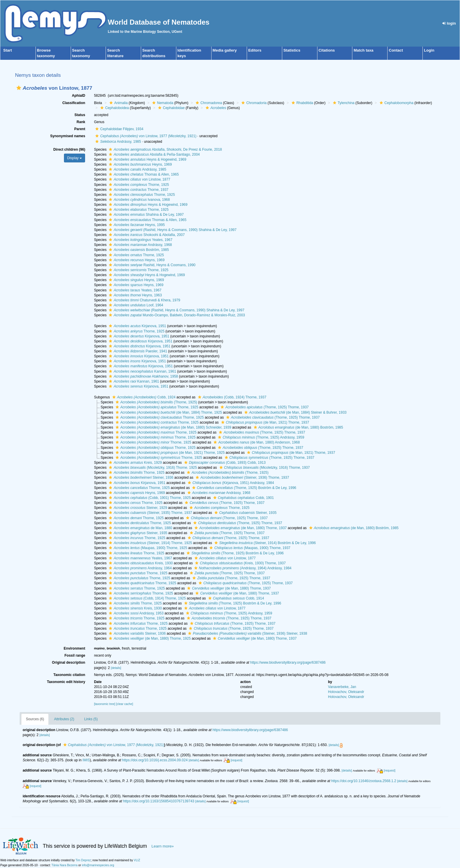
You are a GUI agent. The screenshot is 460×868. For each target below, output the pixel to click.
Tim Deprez (83, 860)
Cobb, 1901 (243, 498)
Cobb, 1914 (235, 598)
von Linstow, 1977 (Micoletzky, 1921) (145, 136)
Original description (69, 663)
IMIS (86, 760)
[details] (116, 668)
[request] (236, 760)
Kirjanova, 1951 (137, 326)
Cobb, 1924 (143, 397)
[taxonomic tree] (104, 704)
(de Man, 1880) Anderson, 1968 (256, 442)
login (449, 23)
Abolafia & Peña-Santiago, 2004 (154, 154)
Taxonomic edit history (66, 682)
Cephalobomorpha (396, 103)
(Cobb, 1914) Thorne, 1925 (147, 598)
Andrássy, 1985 (117, 142)
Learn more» (163, 846)
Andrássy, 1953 (135, 613)
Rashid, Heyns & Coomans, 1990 (151, 265)
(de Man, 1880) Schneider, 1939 (173, 427)
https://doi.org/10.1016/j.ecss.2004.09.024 (155, 760)
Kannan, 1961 (142, 371)
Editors (255, 50)
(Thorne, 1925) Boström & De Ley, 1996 (243, 488)
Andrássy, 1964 (139, 568)
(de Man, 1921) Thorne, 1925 (169, 453)
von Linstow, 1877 (139, 179)
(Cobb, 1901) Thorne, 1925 (149, 498)
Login (429, 50)
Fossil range (75, 655)
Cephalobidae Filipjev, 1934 (119, 129)
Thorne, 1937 (138, 190)
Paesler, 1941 (137, 351)
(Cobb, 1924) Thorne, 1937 (231, 397)
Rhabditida (302, 103)
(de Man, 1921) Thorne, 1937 (264, 422)
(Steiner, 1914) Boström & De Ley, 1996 (264, 543)
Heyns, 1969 (139, 164)
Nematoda (162, 103)
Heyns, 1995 (136, 225)
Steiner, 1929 (137, 508)
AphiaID (78, 96)
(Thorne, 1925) (156, 402)
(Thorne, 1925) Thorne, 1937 (264, 407)
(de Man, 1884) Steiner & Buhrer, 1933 (295, 412)
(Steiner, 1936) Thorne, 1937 (242, 478)
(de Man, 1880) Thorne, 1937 (240, 528)
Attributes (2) (64, 719)
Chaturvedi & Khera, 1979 (144, 300)
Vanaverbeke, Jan (342, 687)
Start (8, 50)
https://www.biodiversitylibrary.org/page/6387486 (288, 663)
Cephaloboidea (114, 108)
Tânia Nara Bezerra (64, 865)
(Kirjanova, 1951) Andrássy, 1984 (230, 483)
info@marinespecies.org (98, 865)
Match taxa (363, 50)
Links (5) (91, 719)
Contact (396, 50)
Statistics (292, 50)
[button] (19, 88)
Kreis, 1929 (135, 463)
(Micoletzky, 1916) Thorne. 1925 (152, 468)
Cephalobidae (171, 108)
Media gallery (225, 50)
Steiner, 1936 (140, 478)
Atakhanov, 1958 (143, 376)
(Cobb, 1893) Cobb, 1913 (224, 463)
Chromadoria (253, 103)
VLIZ (137, 860)
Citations (327, 50)
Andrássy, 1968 (140, 245)
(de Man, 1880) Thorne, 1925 (149, 638)
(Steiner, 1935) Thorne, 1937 (150, 513)
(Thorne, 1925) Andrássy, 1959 (260, 437)
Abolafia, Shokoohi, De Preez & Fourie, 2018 (165, 150)
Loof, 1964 (135, 305)
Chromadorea (208, 103)
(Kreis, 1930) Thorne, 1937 (240, 563)
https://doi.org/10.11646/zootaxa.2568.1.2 (364, 781)
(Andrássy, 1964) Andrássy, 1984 (242, 568)
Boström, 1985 (138, 250)
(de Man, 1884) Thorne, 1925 (168, 412)
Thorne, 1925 (138, 185)
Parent (80, 129)
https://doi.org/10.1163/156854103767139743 (159, 801)
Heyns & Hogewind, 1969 (147, 159)
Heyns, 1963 (135, 295)
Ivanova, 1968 (138, 200)
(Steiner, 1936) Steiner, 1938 (247, 633)
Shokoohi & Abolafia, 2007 (146, 235)
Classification (74, 103)
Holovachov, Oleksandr (346, 692)
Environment (74, 648)
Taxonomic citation (69, 675)
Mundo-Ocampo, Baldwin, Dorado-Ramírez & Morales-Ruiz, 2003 (176, 315)
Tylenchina (343, 103)
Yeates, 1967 (140, 240)
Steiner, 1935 (245, 513)
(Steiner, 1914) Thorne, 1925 (150, 543)
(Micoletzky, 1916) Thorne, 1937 (264, 468)
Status (80, 115)
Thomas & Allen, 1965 (143, 174)
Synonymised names (68, 136)
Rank (81, 122)
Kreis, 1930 (140, 563)
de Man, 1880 (140, 528)
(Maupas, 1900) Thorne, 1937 (249, 548)
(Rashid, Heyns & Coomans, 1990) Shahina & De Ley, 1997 (172, 230)
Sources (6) (35, 719)
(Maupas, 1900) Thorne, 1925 (147, 548)
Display (75, 158)
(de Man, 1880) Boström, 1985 (298, 427)
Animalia (118, 103)
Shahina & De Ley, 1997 (146, 215)
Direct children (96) (69, 150)
